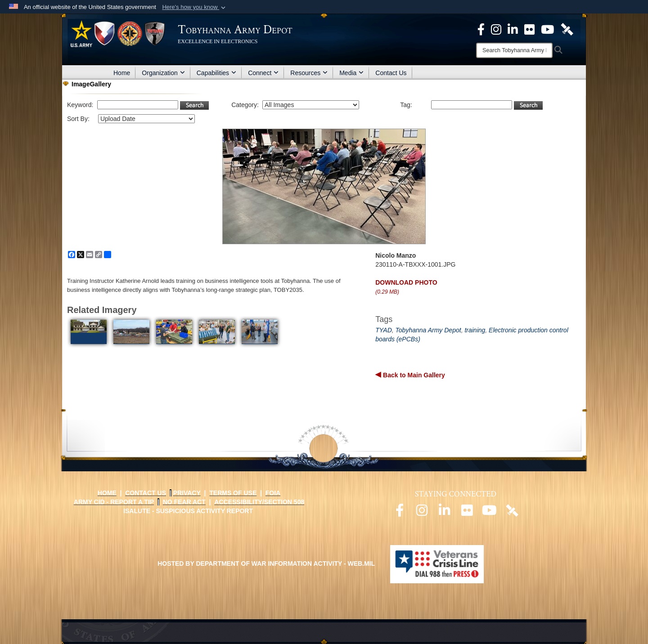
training (475, 330)
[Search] (514, 50)
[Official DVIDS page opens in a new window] (567, 29)
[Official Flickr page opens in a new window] (529, 29)
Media (351, 73)
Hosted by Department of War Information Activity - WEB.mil (266, 563)
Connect (263, 73)
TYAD (384, 330)
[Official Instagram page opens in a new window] (496, 29)
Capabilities (216, 73)
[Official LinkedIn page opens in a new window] (513, 29)
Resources (309, 73)
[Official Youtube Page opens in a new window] (547, 29)
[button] (195, 7)
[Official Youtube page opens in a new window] (490, 513)
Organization (163, 73)
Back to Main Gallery (413, 375)
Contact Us (391, 73)
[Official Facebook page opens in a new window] (400, 513)
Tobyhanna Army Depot (428, 330)
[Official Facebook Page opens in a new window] (481, 29)
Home (122, 73)
